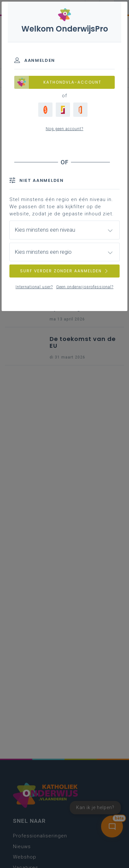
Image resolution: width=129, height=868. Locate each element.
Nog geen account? (64, 129)
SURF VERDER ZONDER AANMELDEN (64, 271)
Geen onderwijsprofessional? (85, 287)
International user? (34, 287)
